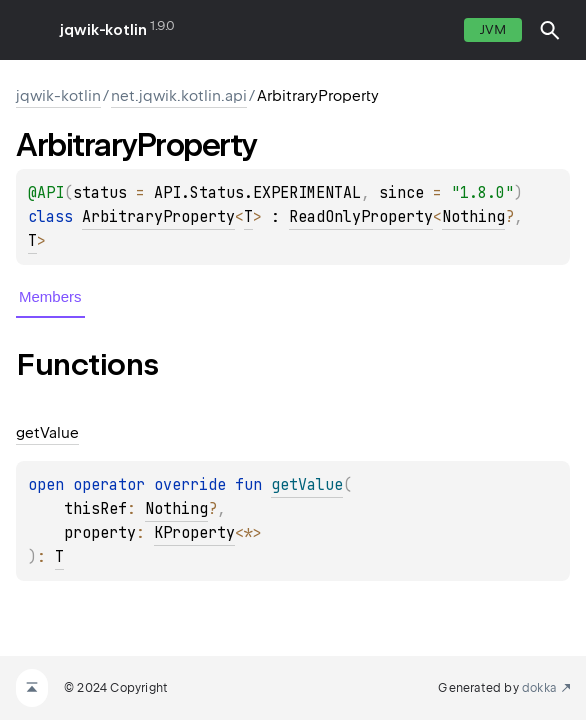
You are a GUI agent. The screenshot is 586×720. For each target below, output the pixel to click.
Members (50, 296)
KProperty (194, 533)
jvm (493, 29)
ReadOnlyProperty (361, 217)
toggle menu (30, 30)
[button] (550, 30)
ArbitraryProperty (158, 217)
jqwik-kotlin (103, 30)
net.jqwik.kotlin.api (179, 96)
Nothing (473, 217)
